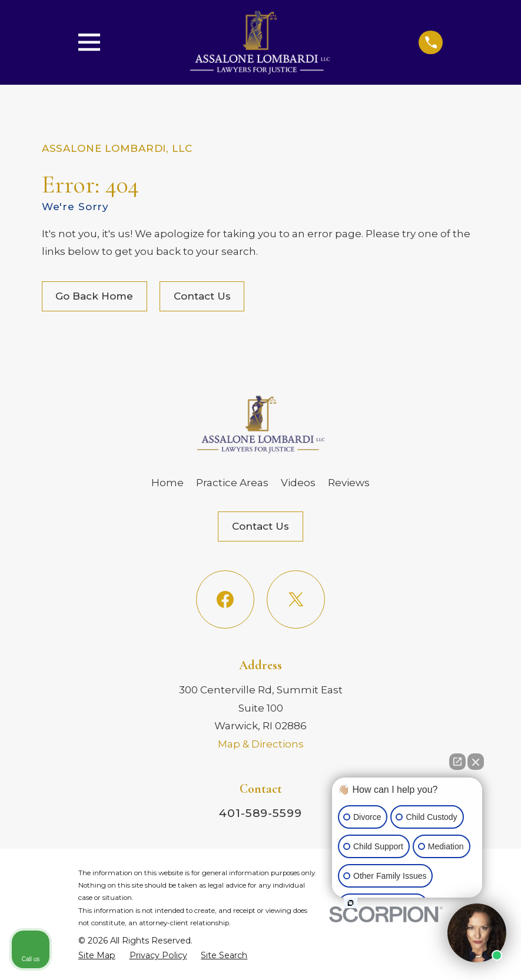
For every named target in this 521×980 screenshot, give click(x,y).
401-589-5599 (260, 813)
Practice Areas (232, 483)
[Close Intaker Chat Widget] (476, 762)
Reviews (349, 483)
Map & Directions (261, 744)
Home (167, 483)
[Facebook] (225, 599)
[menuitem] (97, 956)
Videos (298, 483)
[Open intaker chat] (351, 903)
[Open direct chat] (457, 762)
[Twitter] (296, 599)
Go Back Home (94, 296)
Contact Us (202, 296)
